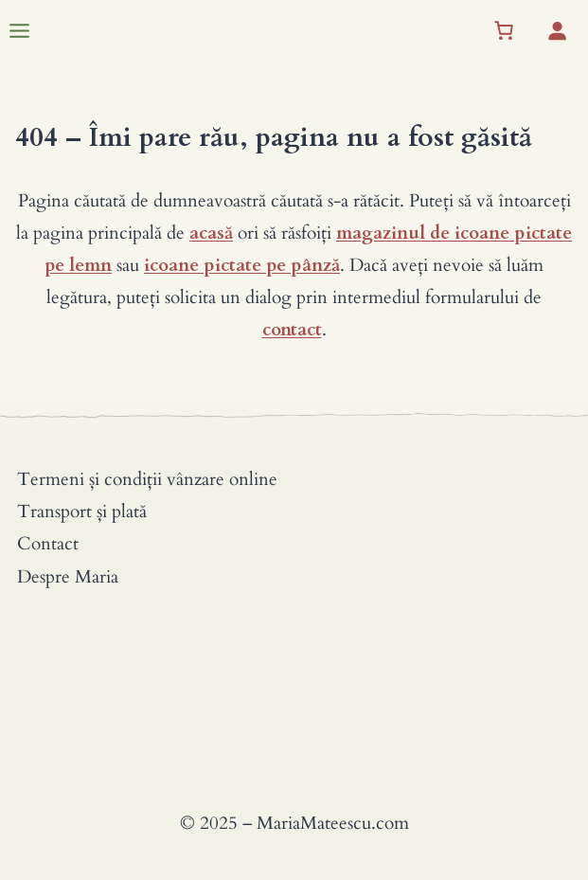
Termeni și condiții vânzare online (147, 479)
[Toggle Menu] (19, 31)
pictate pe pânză (272, 265)
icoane (171, 265)
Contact (48, 544)
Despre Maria (68, 577)
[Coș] (504, 30)
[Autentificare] (557, 30)
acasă (211, 233)
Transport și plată (82, 512)
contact (292, 330)
